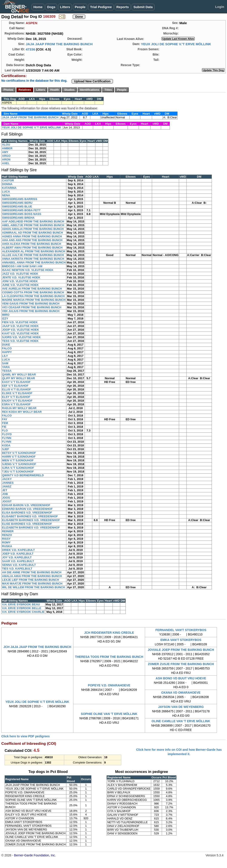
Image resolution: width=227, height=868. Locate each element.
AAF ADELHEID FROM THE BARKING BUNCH (33, 221)
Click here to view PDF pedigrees (25, 736)
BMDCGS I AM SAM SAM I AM (22, 266)
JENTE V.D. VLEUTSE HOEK (21, 277)
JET (5, 490)
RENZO (7, 535)
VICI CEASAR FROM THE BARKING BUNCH (32, 307)
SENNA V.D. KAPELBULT (19, 565)
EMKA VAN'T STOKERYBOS (181, 640)
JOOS (6, 498)
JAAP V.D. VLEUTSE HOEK (20, 326)
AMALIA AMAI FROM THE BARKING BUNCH (32, 576)
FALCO (7, 348)
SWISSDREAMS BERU (17, 203)
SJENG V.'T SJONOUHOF (19, 464)
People (80, 7)
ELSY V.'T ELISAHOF (16, 397)
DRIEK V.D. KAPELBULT (18, 550)
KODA (6, 445)
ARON (6, 160)
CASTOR (8, 180)
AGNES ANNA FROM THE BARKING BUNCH (32, 236)
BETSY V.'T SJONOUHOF (19, 453)
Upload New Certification (92, 81)
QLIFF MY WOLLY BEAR (18, 378)
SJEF (6, 449)
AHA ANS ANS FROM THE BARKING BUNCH (32, 240)
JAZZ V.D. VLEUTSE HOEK (20, 274)
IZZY (5, 319)
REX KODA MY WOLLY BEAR (22, 412)
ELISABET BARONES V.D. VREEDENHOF (30, 516)
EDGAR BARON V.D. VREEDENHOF (26, 505)
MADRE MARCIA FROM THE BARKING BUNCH (34, 300)
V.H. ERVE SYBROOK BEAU (21, 604)
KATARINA (9, 188)
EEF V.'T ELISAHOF (15, 386)
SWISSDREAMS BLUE (17, 207)
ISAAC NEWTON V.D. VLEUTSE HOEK (28, 270)
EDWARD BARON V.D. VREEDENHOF (27, 509)
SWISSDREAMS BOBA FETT (21, 210)
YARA (6, 367)
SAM (5, 363)
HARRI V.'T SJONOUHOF (19, 457)
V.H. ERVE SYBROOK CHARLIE (23, 612)
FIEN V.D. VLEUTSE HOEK (20, 322)
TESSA (7, 371)
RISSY (6, 539)
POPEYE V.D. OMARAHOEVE (109, 685)
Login (220, 7)
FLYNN (7, 438)
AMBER (7, 148)
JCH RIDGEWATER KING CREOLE (109, 633)
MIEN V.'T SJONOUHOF (18, 460)
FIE (4, 427)
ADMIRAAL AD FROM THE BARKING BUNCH (32, 233)
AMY (5, 152)
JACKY (7, 479)
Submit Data (143, 7)
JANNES (8, 483)
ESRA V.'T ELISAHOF (16, 404)
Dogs (51, 7)
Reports (123, 7)
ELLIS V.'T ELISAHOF (16, 389)
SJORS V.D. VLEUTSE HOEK (21, 337)
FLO (5, 430)
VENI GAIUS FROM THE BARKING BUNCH (31, 304)
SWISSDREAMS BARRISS (20, 199)
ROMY (6, 542)
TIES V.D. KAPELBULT (17, 569)
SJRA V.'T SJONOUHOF (18, 468)
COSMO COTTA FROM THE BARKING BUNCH (33, 292)
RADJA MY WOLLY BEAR (19, 408)
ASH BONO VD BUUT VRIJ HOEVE (181, 678)
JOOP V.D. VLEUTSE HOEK (20, 330)
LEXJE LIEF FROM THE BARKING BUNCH (30, 580)
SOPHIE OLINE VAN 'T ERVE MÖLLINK (109, 714)
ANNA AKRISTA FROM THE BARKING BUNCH (33, 259)
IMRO (6, 315)
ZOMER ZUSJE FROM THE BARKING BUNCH (181, 664)
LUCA (6, 192)
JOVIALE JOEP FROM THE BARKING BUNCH (181, 650)
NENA (6, 195)
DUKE (6, 345)
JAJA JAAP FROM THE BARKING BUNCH (59, 44)
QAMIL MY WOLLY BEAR (19, 374)
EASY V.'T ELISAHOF (16, 382)
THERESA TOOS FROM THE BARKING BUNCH (109, 657)
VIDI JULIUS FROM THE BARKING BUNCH (31, 311)
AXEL (6, 163)
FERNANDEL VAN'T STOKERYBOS (181, 630)
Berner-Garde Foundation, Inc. (35, 855)
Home (38, 7)
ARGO (6, 156)
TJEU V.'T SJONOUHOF (18, 472)
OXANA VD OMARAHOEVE (181, 693)
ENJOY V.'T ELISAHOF (17, 401)
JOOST (7, 501)
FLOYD (7, 434)
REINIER (8, 531)
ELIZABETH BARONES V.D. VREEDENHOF (31, 528)
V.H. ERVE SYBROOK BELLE (22, 608)
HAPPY (7, 352)
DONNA (7, 184)
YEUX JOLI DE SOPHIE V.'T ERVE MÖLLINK (176, 44)
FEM (5, 423)
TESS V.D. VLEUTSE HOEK (20, 341)
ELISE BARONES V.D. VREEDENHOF (27, 524)
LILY (5, 356)
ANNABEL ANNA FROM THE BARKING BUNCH (34, 263)
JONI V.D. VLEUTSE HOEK (20, 281)
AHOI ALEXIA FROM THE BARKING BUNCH (32, 244)
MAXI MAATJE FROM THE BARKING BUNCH (32, 584)
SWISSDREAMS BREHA (18, 218)
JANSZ (7, 486)
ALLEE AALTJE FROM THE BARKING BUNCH (33, 255)
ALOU (6, 145)
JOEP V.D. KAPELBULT (18, 554)
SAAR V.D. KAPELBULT (18, 561)
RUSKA (7, 546)
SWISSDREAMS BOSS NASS (22, 214)
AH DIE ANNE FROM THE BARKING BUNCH (32, 572)
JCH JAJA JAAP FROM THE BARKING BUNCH (37, 647)
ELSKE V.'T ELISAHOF (17, 393)
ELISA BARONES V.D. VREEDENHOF (27, 513)
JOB (5, 494)
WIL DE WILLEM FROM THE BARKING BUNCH (33, 587)
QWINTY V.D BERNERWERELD (23, 475)
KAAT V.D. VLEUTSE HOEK (20, 333)
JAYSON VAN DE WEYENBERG (181, 707)
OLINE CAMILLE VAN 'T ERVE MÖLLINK (181, 721)
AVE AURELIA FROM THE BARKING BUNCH (32, 289)
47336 (30, 49)
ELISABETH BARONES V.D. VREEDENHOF (31, 520)
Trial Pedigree (101, 7)
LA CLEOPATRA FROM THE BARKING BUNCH (33, 296)
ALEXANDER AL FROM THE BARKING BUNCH (34, 251)
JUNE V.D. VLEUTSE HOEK (20, 285)
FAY (5, 419)
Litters (65, 7)
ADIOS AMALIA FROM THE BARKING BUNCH (33, 229)
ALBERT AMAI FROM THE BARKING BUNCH (32, 248)
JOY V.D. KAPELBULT (17, 557)
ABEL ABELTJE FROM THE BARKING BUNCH (33, 225)
